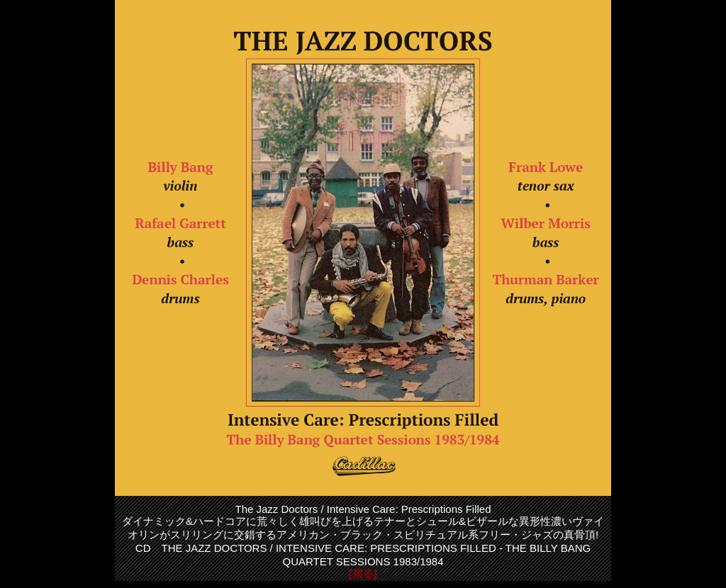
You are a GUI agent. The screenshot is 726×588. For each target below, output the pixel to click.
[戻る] (363, 573)
